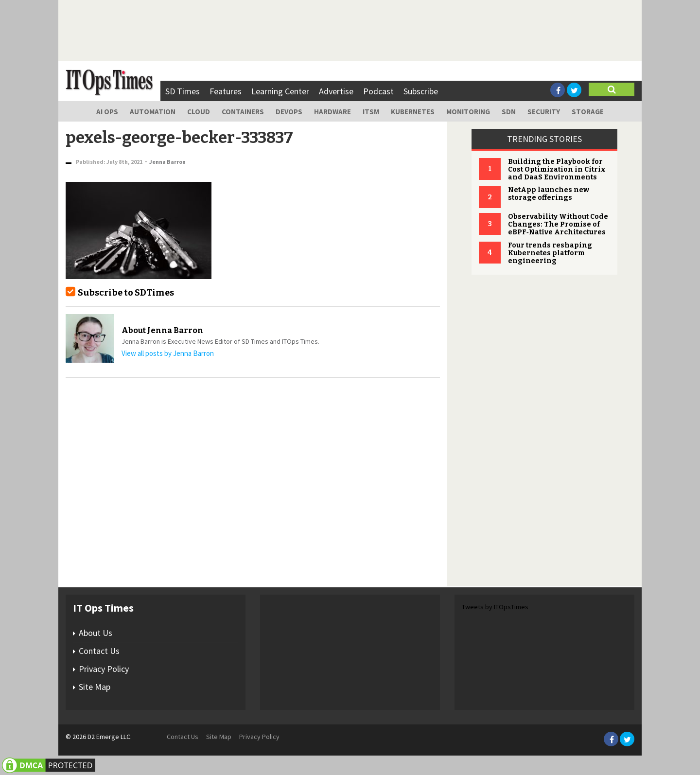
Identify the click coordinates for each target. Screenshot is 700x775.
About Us (96, 633)
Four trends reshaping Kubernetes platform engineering (550, 253)
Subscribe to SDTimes (126, 293)
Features (226, 91)
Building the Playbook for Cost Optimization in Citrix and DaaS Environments (557, 169)
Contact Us (99, 651)
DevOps (289, 112)
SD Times (183, 91)
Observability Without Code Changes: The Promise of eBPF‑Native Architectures (558, 224)
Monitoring (468, 112)
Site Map (95, 687)
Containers (243, 112)
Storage (588, 112)
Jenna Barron (167, 162)
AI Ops (107, 112)
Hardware (332, 112)
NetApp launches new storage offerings (549, 194)
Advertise (336, 91)
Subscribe (421, 91)
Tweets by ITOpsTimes (495, 607)
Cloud (199, 112)
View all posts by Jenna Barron (168, 353)
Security (544, 112)
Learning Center (280, 91)
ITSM (371, 112)
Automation (153, 112)
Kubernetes (413, 112)
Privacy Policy (104, 669)
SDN (509, 112)
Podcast (378, 91)
